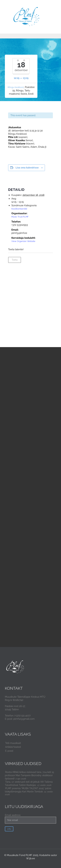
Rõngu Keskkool (16, 87)
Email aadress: (30, 819)
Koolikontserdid (19, 209)
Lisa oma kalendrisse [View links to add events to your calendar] (27, 168)
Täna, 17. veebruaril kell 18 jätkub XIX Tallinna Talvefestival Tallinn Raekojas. (29, 783)
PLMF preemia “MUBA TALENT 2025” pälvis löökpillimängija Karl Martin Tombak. (28, 790)
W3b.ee (31, 858)
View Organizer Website (23, 241)
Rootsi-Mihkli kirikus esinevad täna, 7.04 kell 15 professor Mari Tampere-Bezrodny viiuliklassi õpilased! (29, 775)
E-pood (9, 751)
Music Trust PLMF (20, 217)
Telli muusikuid (13, 743)
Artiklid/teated (13, 747)
